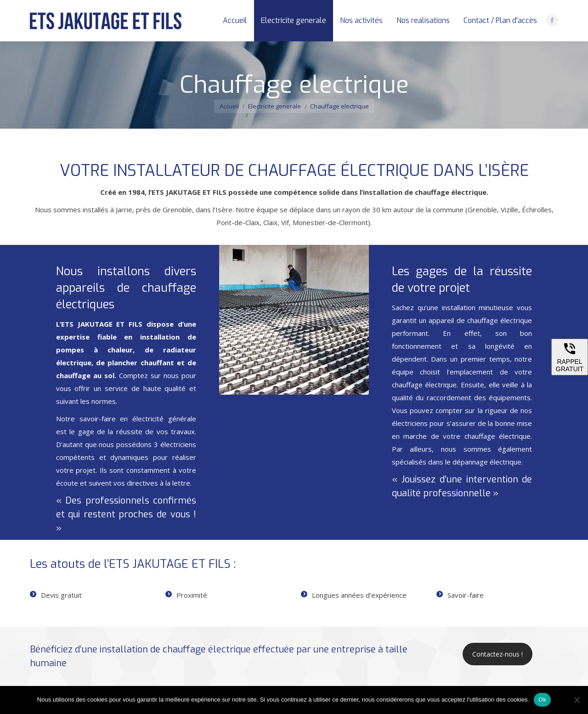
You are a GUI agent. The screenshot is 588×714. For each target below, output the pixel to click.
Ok (542, 700)
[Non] (577, 700)
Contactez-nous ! (498, 654)
